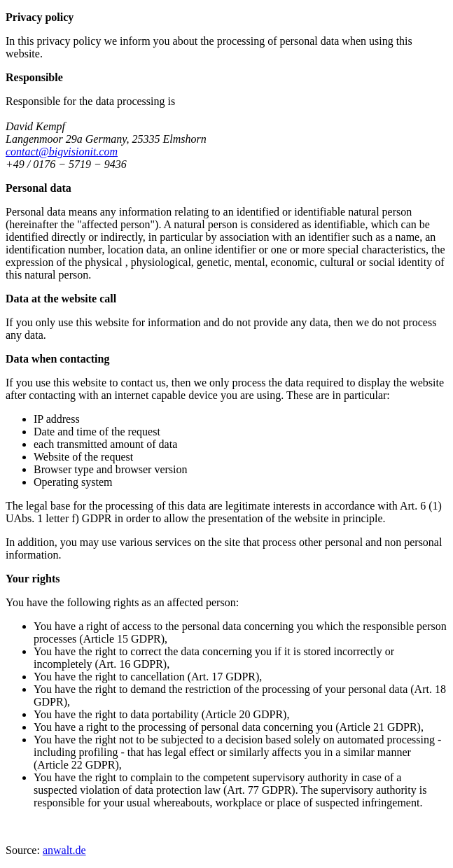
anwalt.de (64, 850)
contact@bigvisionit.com (62, 152)
